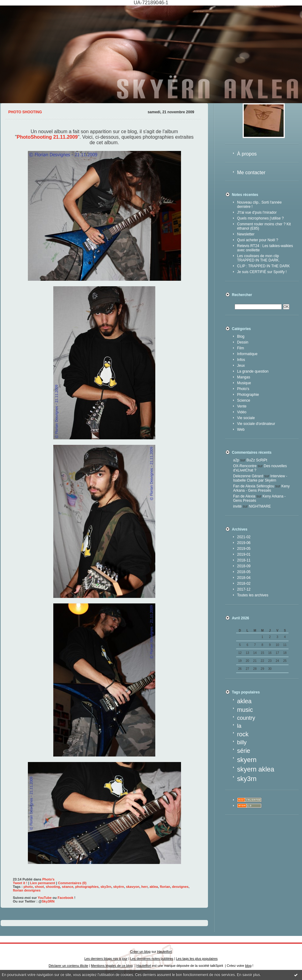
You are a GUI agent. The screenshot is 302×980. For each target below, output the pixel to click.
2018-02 (244, 584)
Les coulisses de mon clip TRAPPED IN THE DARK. (258, 258)
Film (241, 348)
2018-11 (244, 560)
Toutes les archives (253, 595)
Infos (241, 360)
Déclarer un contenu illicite (68, 966)
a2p (236, 460)
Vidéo (242, 412)
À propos (247, 154)
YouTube (45, 898)
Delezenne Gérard (248, 476)
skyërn (119, 887)
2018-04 (244, 578)
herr (144, 887)
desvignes (180, 887)
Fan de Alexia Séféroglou (254, 486)
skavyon (133, 887)
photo (28, 887)
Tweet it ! (20, 883)
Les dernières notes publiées (152, 959)
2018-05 (244, 572)
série (244, 751)
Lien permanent (43, 883)
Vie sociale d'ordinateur (256, 424)
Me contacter (251, 173)
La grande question (253, 371)
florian (165, 887)
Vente (242, 406)
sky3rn (247, 779)
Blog (241, 336)
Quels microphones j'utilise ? (260, 218)
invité (237, 506)
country (246, 718)
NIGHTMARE (260, 506)
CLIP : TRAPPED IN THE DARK (263, 266)
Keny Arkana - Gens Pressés (261, 488)
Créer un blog (140, 952)
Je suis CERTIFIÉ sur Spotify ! (262, 272)
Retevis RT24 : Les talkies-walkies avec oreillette (265, 248)
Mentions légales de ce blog (112, 966)
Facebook (65, 898)
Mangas (244, 377)
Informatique (247, 354)
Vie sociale (246, 418)
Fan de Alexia (244, 496)
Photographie (248, 395)
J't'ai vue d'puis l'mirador (257, 212)
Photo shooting (25, 112)
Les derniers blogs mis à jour (106, 959)
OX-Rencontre (245, 466)
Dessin (243, 342)
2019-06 (244, 543)
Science (244, 400)
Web (241, 430)
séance (68, 887)
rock (243, 734)
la (239, 726)
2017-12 (244, 589)
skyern (247, 760)
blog (248, 966)
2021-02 (244, 537)
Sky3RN (48, 901)
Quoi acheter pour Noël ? (258, 240)
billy (242, 742)
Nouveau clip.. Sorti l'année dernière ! (259, 205)
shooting (53, 887)
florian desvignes (27, 890)
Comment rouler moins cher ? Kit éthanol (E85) (264, 226)
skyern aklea (256, 769)
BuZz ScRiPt (257, 460)
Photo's (243, 389)
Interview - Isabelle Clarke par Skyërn (260, 478)
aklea (244, 701)
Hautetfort (164, 952)
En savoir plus (248, 975)
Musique (244, 383)
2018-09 (244, 566)
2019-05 (244, 549)
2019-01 (244, 554)
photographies (87, 887)
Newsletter (246, 234)
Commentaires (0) (72, 883)
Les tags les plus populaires (197, 959)
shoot (39, 887)
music (245, 710)
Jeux (241, 366)
